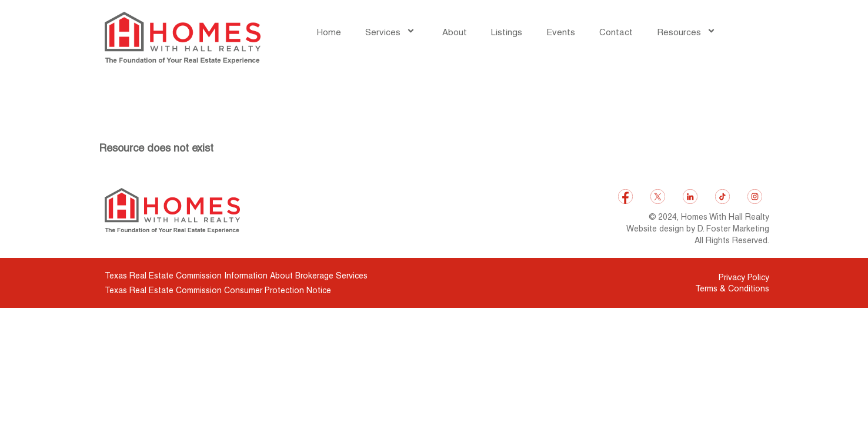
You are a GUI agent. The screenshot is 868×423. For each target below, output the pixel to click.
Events (561, 32)
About (455, 32)
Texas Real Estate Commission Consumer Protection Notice (218, 290)
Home (329, 32)
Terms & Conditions (732, 288)
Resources (688, 32)
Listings (507, 32)
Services (392, 32)
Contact (616, 32)
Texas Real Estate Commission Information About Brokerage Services (236, 276)
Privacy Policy (744, 277)
